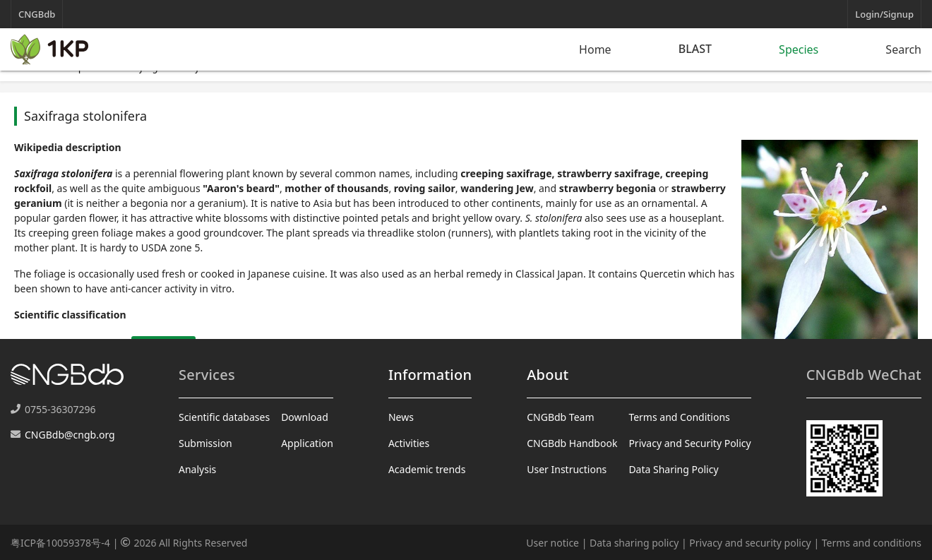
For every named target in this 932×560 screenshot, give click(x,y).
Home (595, 49)
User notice (552, 543)
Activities (409, 443)
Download (305, 417)
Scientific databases (224, 417)
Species (799, 49)
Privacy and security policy (750, 543)
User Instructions (567, 469)
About (548, 375)
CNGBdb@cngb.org (70, 435)
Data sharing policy (634, 543)
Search (903, 49)
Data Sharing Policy (673, 469)
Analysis (197, 469)
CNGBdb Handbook (572, 443)
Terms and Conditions (679, 417)
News (401, 417)
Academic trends (427, 469)
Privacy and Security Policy (689, 443)
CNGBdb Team (560, 417)
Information (430, 375)
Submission (205, 443)
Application (307, 443)
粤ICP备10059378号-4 (60, 543)
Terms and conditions (872, 543)
